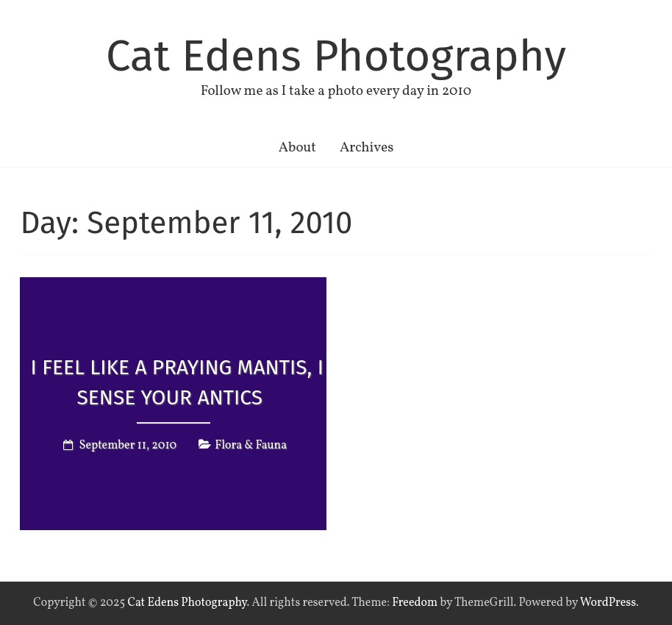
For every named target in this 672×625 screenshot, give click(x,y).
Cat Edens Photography (336, 56)
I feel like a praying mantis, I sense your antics (177, 382)
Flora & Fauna (251, 446)
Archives (367, 148)
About (297, 148)
